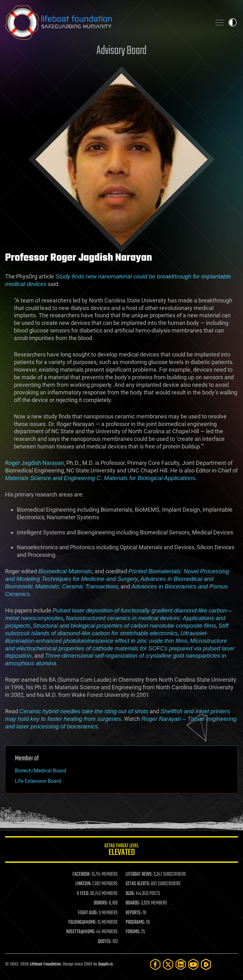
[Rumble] (206, 964)
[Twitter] (168, 964)
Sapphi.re (105, 964)
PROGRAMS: (135, 922)
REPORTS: (134, 913)
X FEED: (83, 894)
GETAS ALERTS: (138, 884)
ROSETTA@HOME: (81, 932)
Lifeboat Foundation (45, 964)
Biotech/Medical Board (40, 771)
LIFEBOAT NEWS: (139, 874)
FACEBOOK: (81, 874)
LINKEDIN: (83, 884)
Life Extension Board (38, 781)
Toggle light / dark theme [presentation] (233, 22)
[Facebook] (155, 964)
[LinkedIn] (181, 964)
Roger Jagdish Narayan (34, 463)
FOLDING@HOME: (82, 922)
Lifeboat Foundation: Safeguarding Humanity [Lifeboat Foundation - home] (106, 22)
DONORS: (101, 903)
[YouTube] (193, 964)
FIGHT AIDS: (88, 913)
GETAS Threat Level (121, 851)
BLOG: (130, 894)
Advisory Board (121, 51)
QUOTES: (105, 942)
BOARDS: (133, 903)
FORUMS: (133, 932)
